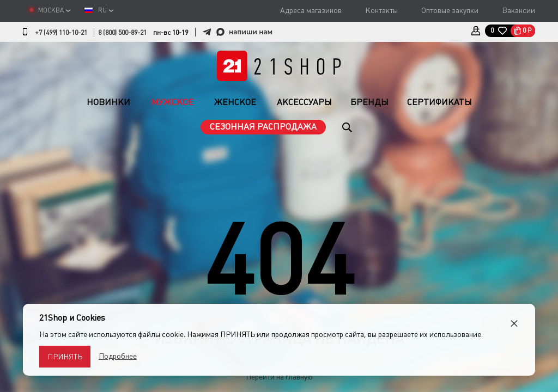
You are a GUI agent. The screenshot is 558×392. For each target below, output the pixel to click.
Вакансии (518, 10)
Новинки (108, 102)
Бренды (369, 102)
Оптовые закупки (450, 10)
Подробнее (118, 356)
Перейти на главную (279, 377)
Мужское (172, 102)
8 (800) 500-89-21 (122, 33)
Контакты (381, 10)
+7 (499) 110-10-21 (61, 33)
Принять (65, 357)
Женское (235, 102)
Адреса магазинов (311, 10)
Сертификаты (439, 102)
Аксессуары (304, 102)
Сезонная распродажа (263, 127)
